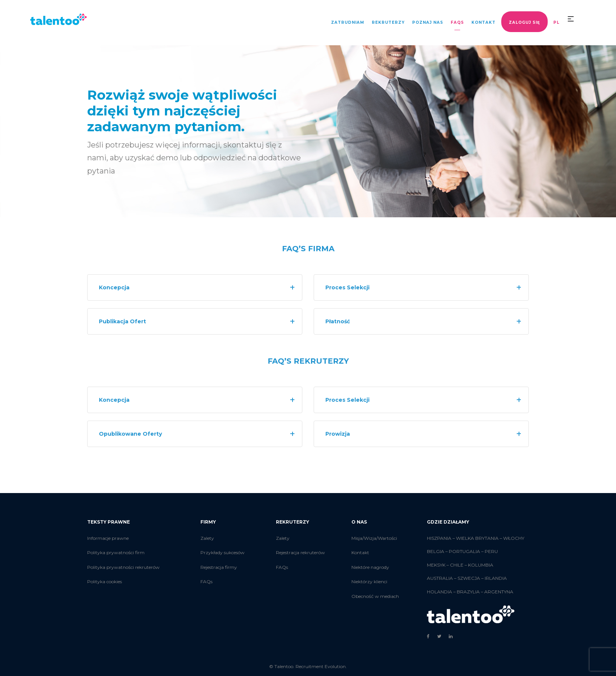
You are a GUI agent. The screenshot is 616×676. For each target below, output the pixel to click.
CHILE (457, 565)
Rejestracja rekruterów (300, 552)
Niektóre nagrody (370, 567)
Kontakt (360, 552)
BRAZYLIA (468, 592)
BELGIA (436, 551)
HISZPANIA (439, 538)
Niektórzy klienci (369, 582)
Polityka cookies (105, 582)
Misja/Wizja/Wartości (374, 538)
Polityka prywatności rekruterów (123, 567)
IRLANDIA (496, 578)
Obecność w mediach (375, 596)
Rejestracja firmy (219, 567)
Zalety (207, 538)
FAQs (206, 582)
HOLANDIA (440, 592)
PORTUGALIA (464, 551)
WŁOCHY (514, 538)
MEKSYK (436, 565)
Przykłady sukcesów (223, 552)
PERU (491, 551)
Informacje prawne (108, 538)
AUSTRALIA (440, 578)
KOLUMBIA (481, 565)
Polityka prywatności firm (116, 552)
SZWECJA (469, 578)
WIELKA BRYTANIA (477, 538)
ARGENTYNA (499, 592)
